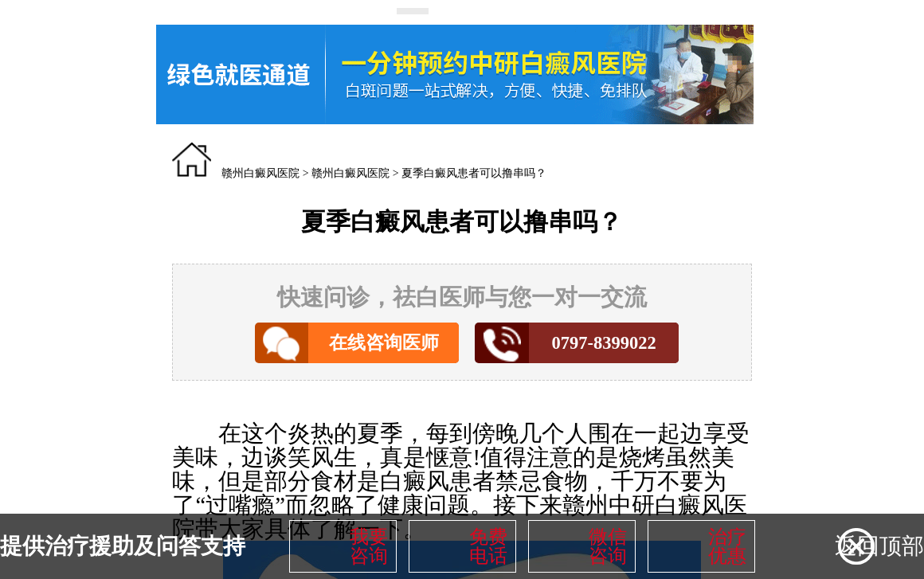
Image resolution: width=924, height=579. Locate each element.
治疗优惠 (727, 546)
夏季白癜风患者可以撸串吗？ (474, 173)
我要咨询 (369, 546)
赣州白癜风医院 (260, 173)
